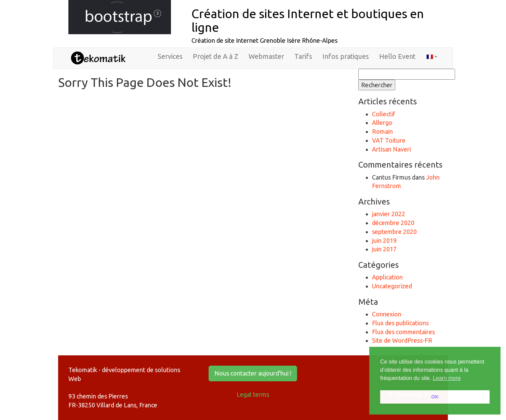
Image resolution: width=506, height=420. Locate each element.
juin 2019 (384, 240)
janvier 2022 (389, 214)
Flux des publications (400, 323)
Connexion (387, 314)
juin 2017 (384, 249)
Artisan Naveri (391, 149)
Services (170, 56)
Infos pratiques (346, 56)
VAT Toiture (389, 140)
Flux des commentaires (403, 332)
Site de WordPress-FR (402, 340)
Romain (382, 131)
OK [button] (435, 397)
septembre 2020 (394, 232)
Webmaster (266, 56)
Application (387, 277)
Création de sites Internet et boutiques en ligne (308, 20)
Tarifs (303, 56)
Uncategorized (392, 286)
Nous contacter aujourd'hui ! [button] (253, 373)
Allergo (382, 122)
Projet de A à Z (216, 56)
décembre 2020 (393, 223)
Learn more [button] (447, 378)
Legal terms (253, 394)
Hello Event (397, 56)
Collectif (384, 114)
